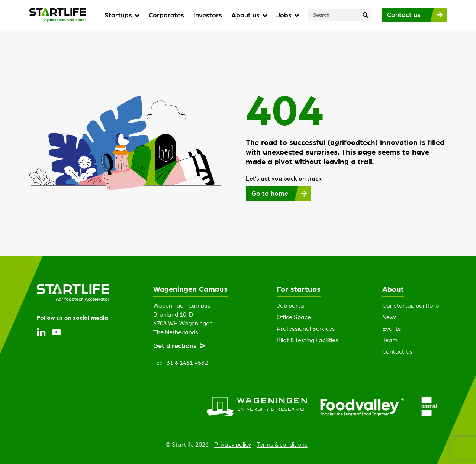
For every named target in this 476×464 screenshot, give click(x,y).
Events (392, 328)
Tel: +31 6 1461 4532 (181, 363)
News (390, 317)
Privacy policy (233, 444)
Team (390, 340)
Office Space (294, 317)
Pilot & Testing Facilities (308, 340)
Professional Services (306, 328)
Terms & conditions (282, 444)
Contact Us (398, 351)
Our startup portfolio (411, 305)
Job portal (291, 305)
